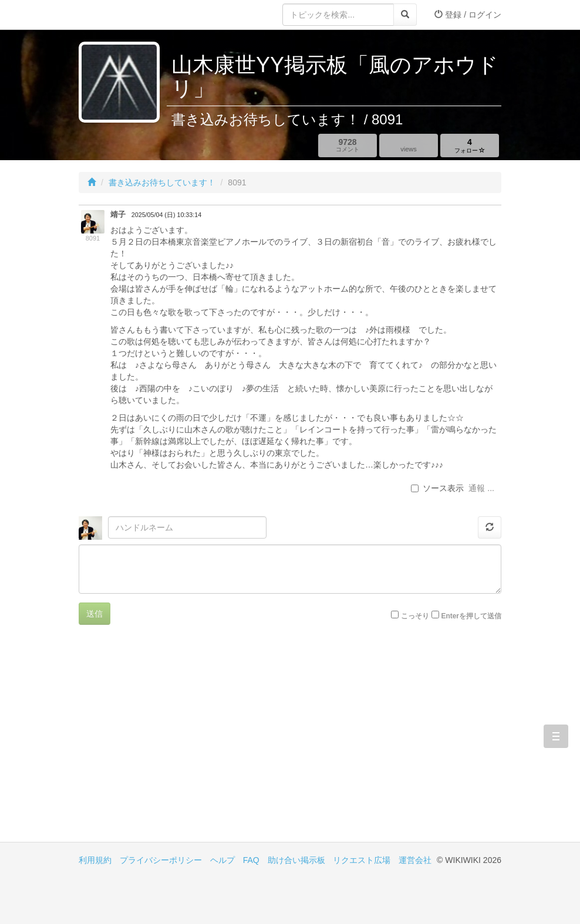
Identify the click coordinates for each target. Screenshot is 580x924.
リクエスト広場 (362, 860)
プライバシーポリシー (161, 860)
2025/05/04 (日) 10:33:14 (166, 215)
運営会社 (415, 860)
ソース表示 (437, 488)
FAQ (251, 860)
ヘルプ (222, 860)
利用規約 (95, 860)
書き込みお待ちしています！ (162, 182)
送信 (95, 614)
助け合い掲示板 (296, 860)
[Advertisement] (184, 742)
